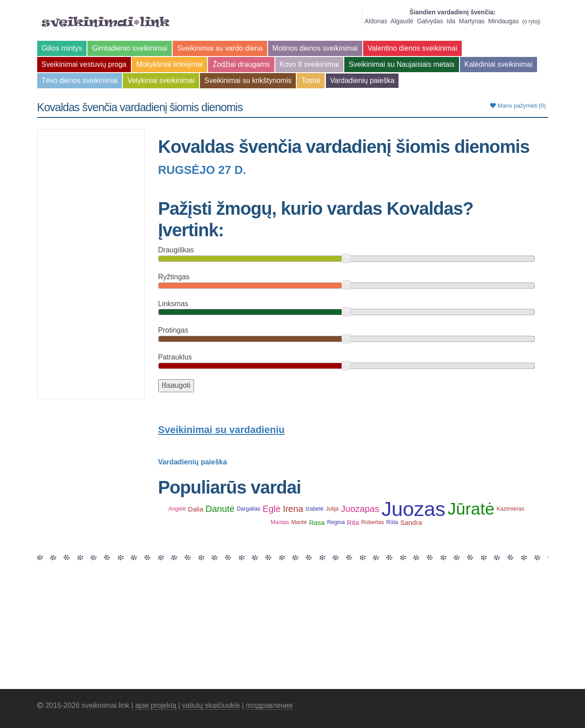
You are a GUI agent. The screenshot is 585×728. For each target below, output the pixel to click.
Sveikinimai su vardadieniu (221, 430)
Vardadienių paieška (362, 80)
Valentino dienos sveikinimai (412, 48)
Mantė (299, 522)
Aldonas (376, 21)
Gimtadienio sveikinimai (130, 48)
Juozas (414, 509)
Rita (353, 522)
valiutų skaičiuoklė (211, 705)
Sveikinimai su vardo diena (220, 48)
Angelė (177, 509)
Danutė (220, 509)
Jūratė (471, 509)
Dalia (195, 509)
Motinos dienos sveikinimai (315, 48)
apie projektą (156, 705)
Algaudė (402, 21)
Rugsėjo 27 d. (202, 170)
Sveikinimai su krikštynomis (248, 80)
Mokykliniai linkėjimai (169, 64)
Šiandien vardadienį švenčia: (452, 12)
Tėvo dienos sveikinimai (80, 80)
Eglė (272, 509)
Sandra (411, 522)
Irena (293, 509)
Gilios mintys (62, 48)
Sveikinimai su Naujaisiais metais (402, 64)
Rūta (392, 522)
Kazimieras (511, 509)
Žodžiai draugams (241, 64)
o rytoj (531, 22)
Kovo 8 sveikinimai (310, 64)
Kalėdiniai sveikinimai (498, 64)
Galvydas (430, 21)
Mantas (280, 522)
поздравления (269, 705)
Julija (332, 509)
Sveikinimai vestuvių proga (84, 64)
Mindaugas (504, 21)
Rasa (317, 522)
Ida (451, 21)
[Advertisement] (91, 264)
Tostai (311, 80)
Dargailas (249, 509)
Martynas (472, 21)
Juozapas (360, 509)
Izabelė (314, 509)
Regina (336, 522)
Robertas (373, 522)
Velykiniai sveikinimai (161, 80)
